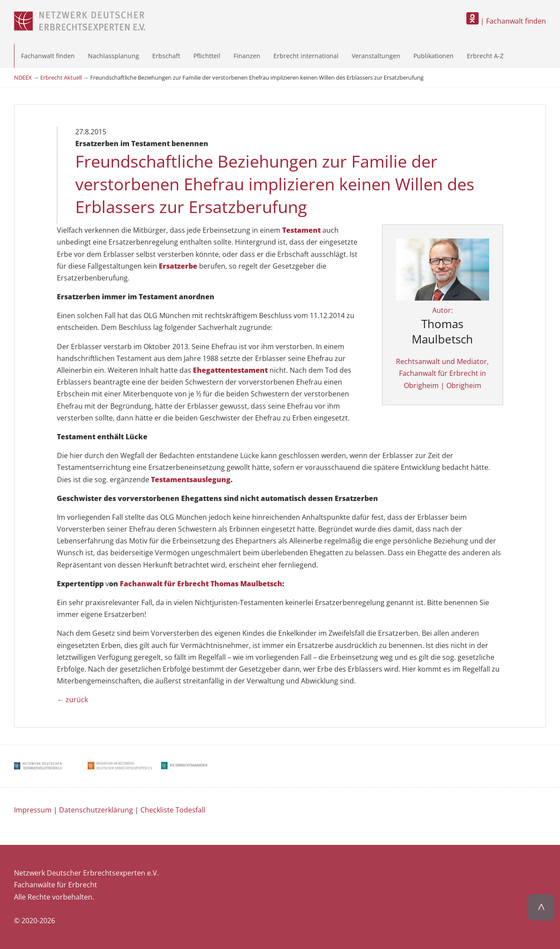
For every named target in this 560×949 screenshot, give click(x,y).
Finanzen (247, 56)
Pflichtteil (207, 56)
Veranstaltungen (376, 56)
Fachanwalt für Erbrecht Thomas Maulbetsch (201, 584)
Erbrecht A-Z (485, 56)
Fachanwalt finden (48, 56)
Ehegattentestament (230, 370)
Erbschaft (166, 56)
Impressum (33, 810)
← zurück (72, 700)
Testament (301, 230)
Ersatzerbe (178, 266)
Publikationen (434, 56)
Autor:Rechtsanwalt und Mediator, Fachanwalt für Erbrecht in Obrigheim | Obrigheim (443, 328)
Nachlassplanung (114, 56)
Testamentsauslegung (191, 480)
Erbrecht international (306, 56)
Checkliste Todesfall (173, 810)
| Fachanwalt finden (506, 21)
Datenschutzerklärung (96, 810)
